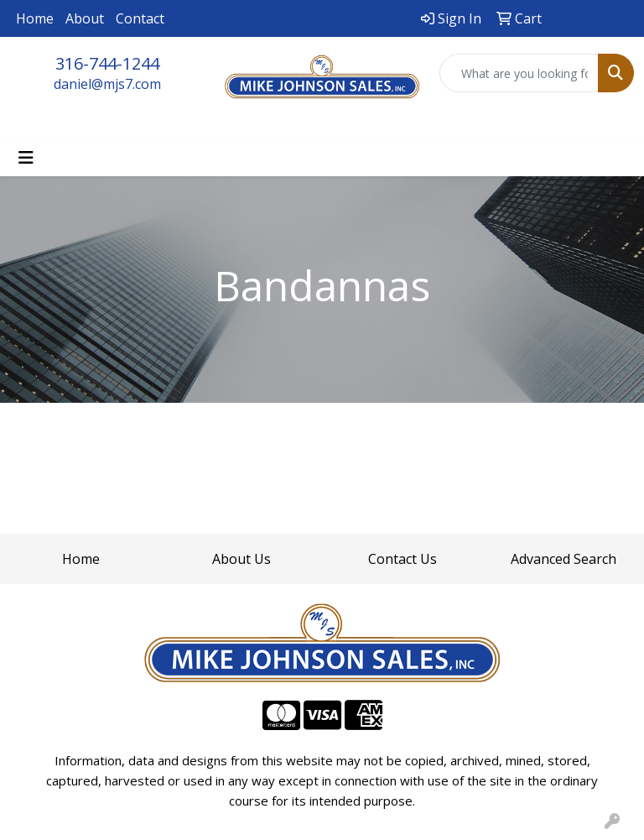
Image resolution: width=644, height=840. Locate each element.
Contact (140, 18)
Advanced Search (563, 559)
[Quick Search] (519, 73)
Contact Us (402, 559)
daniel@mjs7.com (107, 84)
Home (35, 18)
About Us (241, 559)
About (85, 18)
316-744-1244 (107, 63)
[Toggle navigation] (26, 158)
